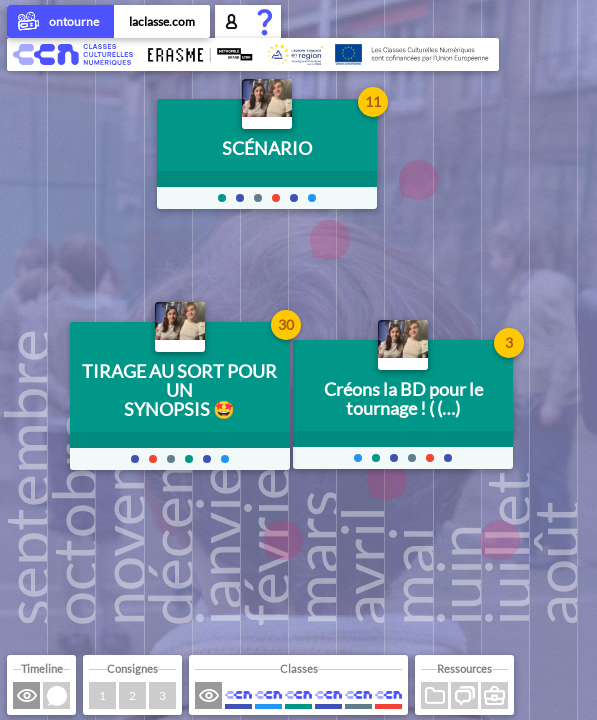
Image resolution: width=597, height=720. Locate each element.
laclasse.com (162, 21)
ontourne (60, 23)
